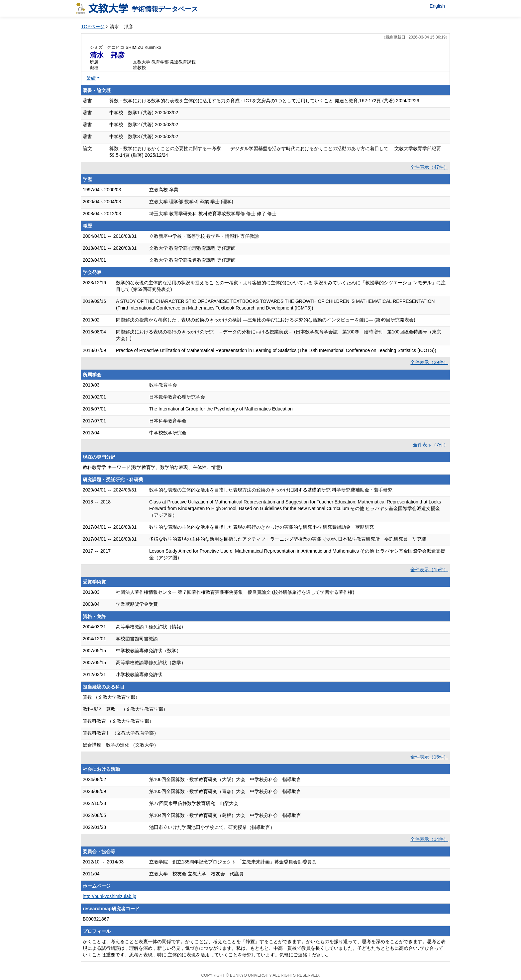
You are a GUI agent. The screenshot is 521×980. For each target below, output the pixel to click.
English (437, 6)
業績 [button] (91, 78)
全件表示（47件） (429, 167)
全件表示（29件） (429, 362)
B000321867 (96, 919)
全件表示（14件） (429, 839)
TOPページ (93, 27)
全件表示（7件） (431, 445)
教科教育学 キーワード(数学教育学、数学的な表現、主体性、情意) (152, 467)
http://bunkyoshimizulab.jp (109, 896)
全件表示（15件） (429, 570)
